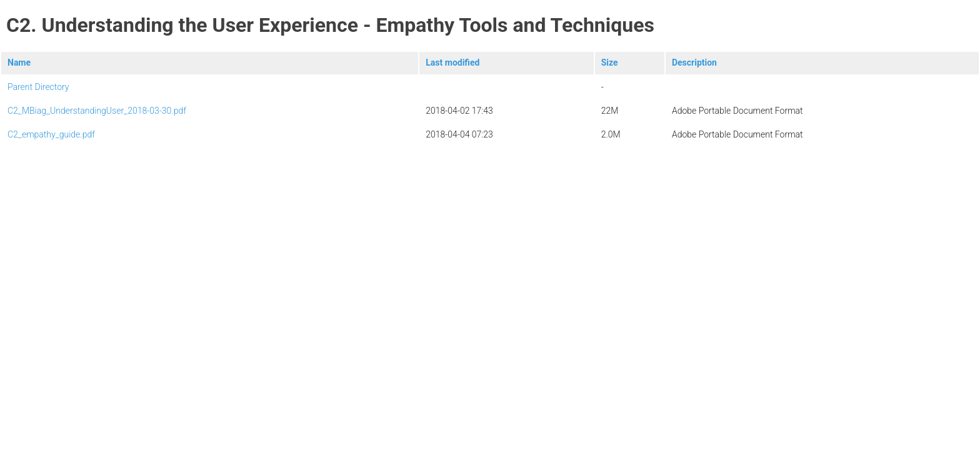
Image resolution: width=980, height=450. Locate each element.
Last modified (452, 62)
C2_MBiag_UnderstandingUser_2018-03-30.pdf (97, 111)
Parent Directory (38, 87)
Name (19, 62)
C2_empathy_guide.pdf (51, 134)
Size (610, 62)
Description (694, 62)
